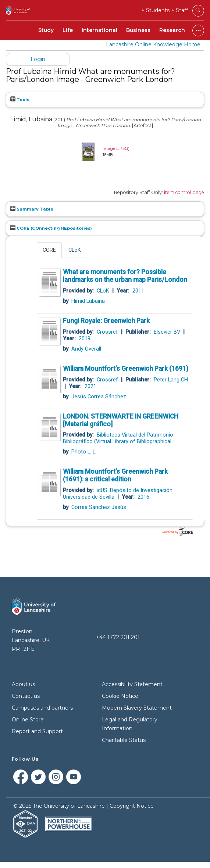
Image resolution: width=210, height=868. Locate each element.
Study (46, 30)
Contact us (26, 696)
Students (158, 10)
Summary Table (32, 209)
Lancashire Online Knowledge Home (153, 44)
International (99, 30)
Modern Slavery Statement (137, 708)
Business (138, 30)
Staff (182, 10)
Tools (20, 100)
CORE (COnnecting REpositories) (51, 228)
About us (23, 684)
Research (172, 30)
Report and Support (37, 731)
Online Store (28, 720)
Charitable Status (124, 740)
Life (68, 30)
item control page (184, 192)
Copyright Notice (132, 806)
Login (38, 59)
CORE (49, 250)
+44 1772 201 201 (118, 637)
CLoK (75, 250)
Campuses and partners (42, 708)
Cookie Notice (120, 696)
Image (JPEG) (116, 148)
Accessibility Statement (132, 684)
